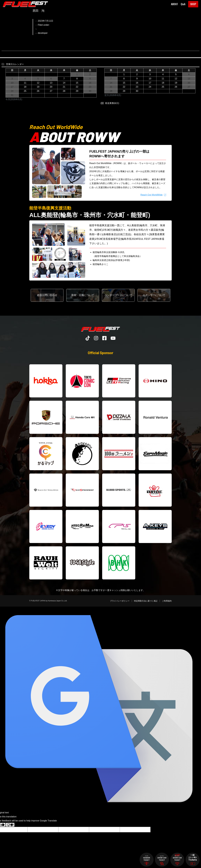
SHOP (193, 4)
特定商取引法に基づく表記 (146, 601)
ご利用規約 (167, 601)
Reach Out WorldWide (152, 195)
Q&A (183, 4)
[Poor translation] (10, 825)
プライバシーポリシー (120, 601)
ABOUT (174, 4)
